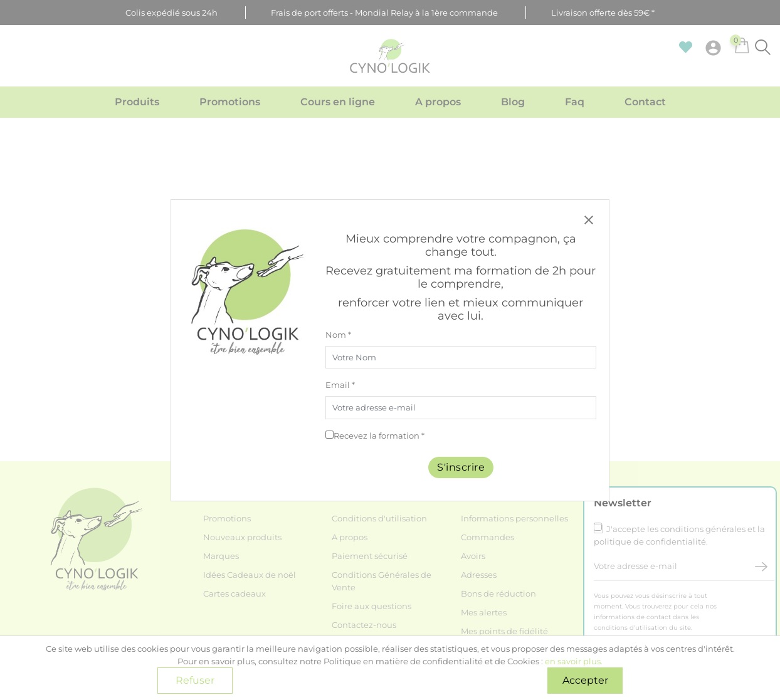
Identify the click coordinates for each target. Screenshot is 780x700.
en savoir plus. (574, 661)
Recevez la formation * (379, 436)
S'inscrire (461, 467)
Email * (340, 385)
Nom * (338, 335)
